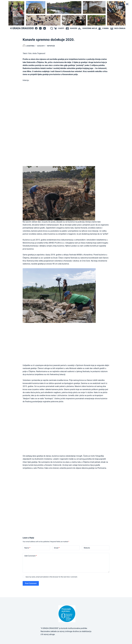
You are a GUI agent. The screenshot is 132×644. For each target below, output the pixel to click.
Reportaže (51, 46)
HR (122, 4)
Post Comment (31, 583)
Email (57, 548)
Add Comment (31, 556)
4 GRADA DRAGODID (22, 28)
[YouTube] (45, 28)
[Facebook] (36, 28)
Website (87, 548)
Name (27, 548)
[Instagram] (40, 28)
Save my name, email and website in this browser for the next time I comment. (52, 577)
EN (127, 4)
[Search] (52, 28)
